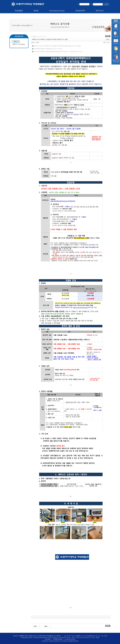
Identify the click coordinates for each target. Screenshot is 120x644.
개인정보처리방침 (58, 639)
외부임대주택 (80, 11)
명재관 (36, 11)
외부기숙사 (100, 11)
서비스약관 (48, 639)
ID (78, 4)
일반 (114, 62)
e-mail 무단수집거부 (70, 639)
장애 (118, 62)
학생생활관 (19, 11)
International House (57, 11)
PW (92, 4)
